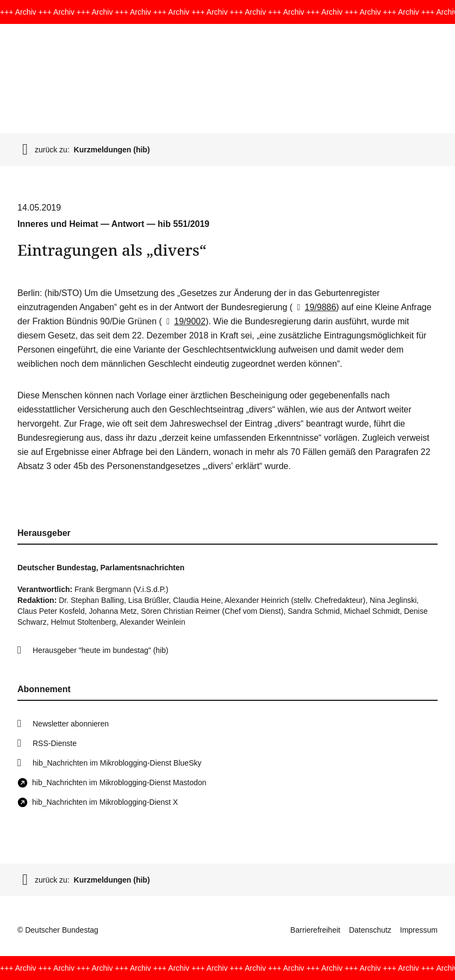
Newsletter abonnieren (71, 724)
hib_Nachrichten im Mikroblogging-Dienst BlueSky (117, 763)
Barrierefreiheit (315, 930)
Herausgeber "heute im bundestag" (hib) (101, 650)
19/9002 (184, 321)
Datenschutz (370, 930)
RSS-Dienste (55, 743)
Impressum (419, 930)
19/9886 (314, 307)
